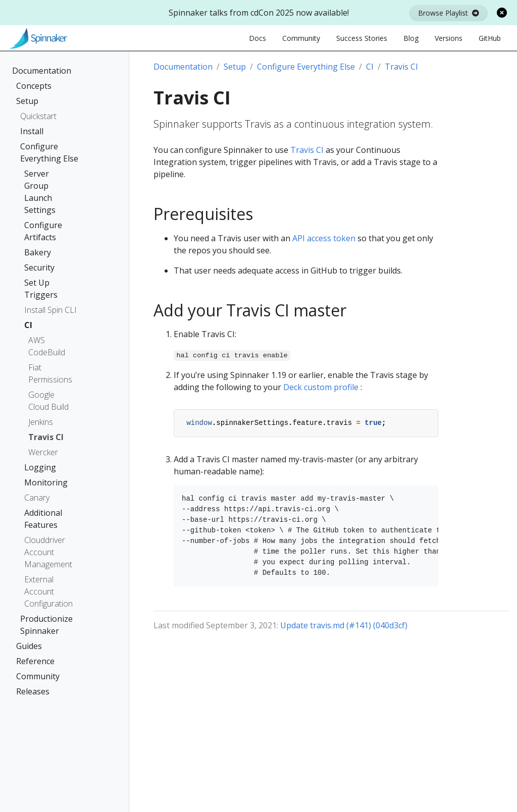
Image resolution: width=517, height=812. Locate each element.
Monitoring (46, 482)
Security (39, 267)
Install (32, 131)
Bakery (38, 252)
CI (28, 325)
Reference (35, 661)
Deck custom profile (321, 387)
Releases (33, 691)
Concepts (34, 86)
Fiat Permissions (50, 373)
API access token (324, 238)
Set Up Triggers (41, 289)
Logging (40, 467)
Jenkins (41, 422)
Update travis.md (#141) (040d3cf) (344, 625)
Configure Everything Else (49, 152)
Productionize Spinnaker (46, 625)
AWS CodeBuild (47, 346)
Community (38, 676)
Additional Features (43, 519)
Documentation (42, 71)
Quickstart (38, 116)
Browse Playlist (449, 13)
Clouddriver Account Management (48, 552)
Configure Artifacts (43, 231)
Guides (29, 646)
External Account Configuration (48, 591)
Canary (37, 498)
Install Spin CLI (50, 310)
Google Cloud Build (48, 401)
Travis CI (46, 437)
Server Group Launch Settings (40, 192)
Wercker (43, 452)
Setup (27, 101)
